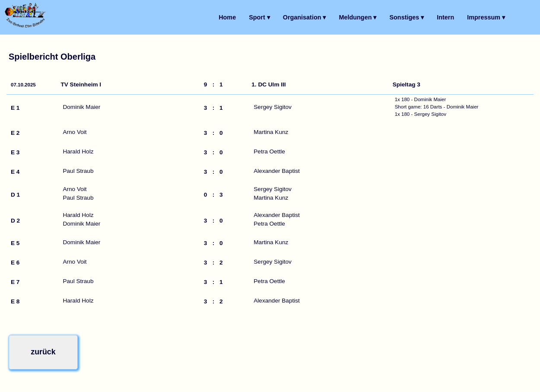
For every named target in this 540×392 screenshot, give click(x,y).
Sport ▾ (259, 17)
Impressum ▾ (486, 17)
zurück (40, 350)
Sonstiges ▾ (407, 17)
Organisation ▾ (305, 17)
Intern (445, 17)
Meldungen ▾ (358, 17)
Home (227, 17)
